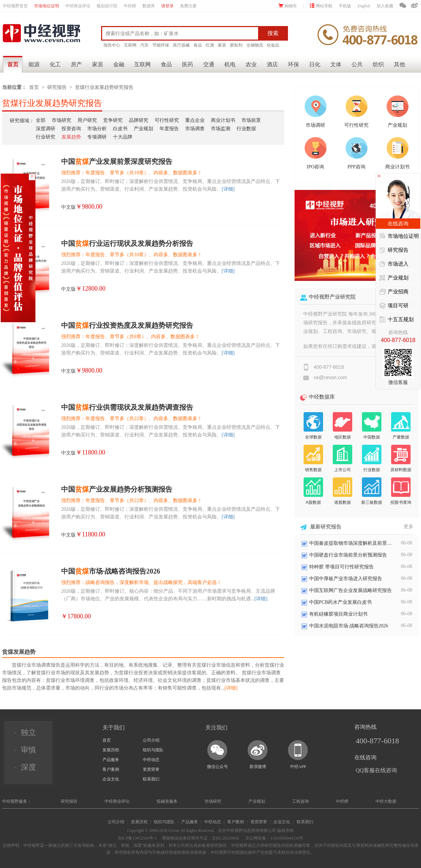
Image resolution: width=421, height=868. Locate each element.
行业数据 (246, 129)
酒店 (272, 64)
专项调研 (97, 137)
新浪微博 (258, 767)
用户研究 (87, 120)
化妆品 (273, 45)
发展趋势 (71, 137)
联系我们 (151, 779)
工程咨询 (300, 801)
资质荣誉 (151, 769)
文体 (336, 64)
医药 (188, 64)
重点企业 (195, 120)
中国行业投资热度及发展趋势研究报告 (127, 325)
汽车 (145, 45)
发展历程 (111, 750)
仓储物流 (255, 45)
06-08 (407, 543)
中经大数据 (386, 801)
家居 (222, 45)
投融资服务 (167, 801)
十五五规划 (397, 320)
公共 (357, 64)
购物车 (288, 6)
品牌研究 (139, 120)
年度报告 (169, 129)
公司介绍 (151, 740)
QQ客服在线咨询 (376, 770)
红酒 (210, 45)
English (364, 6)
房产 (76, 64)
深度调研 (46, 129)
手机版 (345, 6)
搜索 (273, 33)
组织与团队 (153, 750)
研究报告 (57, 87)
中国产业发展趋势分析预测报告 (117, 489)
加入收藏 (385, 6)
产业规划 (143, 129)
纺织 (378, 64)
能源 (34, 64)
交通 (209, 64)
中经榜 (130, 6)
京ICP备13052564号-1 (137, 838)
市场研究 (61, 120)
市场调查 (195, 129)
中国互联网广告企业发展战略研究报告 (350, 590)
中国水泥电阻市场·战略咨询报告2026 (349, 626)
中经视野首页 (15, 6)
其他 (399, 64)
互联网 (130, 45)
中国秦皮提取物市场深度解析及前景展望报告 (351, 543)
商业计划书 (223, 120)
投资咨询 (71, 129)
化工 (55, 64)
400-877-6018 (377, 741)
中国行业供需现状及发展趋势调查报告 (127, 407)
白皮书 (120, 129)
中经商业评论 (78, 6)
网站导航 (321, 6)
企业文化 (111, 779)
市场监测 (221, 129)
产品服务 (111, 760)
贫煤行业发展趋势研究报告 (104, 87)
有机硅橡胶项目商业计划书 (338, 614)
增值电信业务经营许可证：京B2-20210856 (200, 838)
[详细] (228, 189)
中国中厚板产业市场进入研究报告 (346, 579)
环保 (294, 64)
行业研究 (46, 137)
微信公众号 (217, 767)
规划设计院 (107, 6)
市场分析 (97, 129)
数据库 (149, 6)
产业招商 (394, 292)
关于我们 (114, 728)
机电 (230, 64)
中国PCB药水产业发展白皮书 (340, 602)
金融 (119, 64)
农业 (251, 64)
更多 (408, 527)
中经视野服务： (17, 801)
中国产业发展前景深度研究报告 (117, 161)
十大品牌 (123, 137)
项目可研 (394, 306)
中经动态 (151, 760)
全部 (41, 120)
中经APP (298, 767)
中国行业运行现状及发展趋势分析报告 (127, 243)
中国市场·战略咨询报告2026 (111, 571)
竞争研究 (113, 120)
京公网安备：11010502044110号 (274, 838)
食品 (198, 45)
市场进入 (394, 264)
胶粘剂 (236, 45)
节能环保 (161, 45)
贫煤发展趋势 (19, 652)
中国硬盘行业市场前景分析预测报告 (348, 555)
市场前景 (251, 120)
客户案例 (111, 769)
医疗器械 (181, 45)
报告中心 (112, 45)
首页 (13, 64)
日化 (315, 64)
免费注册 (188, 6)
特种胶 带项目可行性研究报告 (341, 567)
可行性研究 (167, 120)
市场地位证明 (47, 6)
